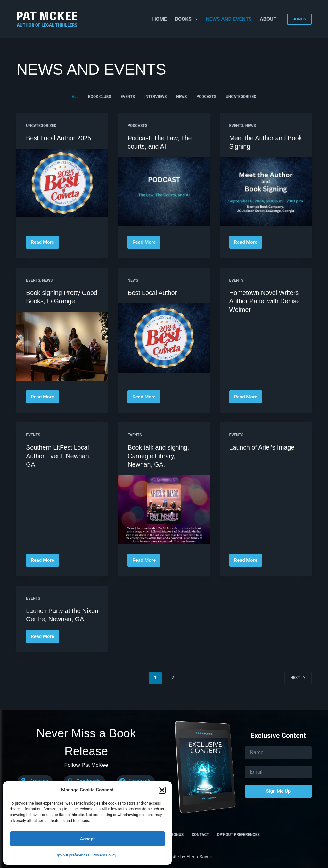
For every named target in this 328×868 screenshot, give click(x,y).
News (181, 97)
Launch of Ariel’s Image (263, 447)
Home (160, 19)
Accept (87, 839)
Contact (200, 835)
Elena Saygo (199, 857)
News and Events (229, 19)
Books (188, 19)
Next (298, 684)
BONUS (299, 19)
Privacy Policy (104, 855)
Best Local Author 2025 (59, 138)
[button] (162, 790)
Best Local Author (153, 292)
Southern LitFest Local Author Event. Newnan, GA (59, 455)
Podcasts (206, 97)
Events (128, 97)
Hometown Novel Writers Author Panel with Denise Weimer (265, 301)
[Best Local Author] (164, 337)
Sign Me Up (279, 791)
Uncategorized (241, 97)
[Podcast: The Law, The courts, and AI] (164, 191)
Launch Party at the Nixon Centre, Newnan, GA (59, 618)
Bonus (177, 835)
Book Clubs (100, 97)
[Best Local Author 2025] (62, 183)
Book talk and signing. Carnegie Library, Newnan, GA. (159, 455)
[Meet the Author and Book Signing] (266, 191)
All (75, 97)
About (268, 19)
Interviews (156, 97)
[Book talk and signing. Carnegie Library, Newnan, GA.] (164, 508)
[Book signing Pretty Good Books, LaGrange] (62, 346)
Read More (44, 244)
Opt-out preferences (72, 855)
